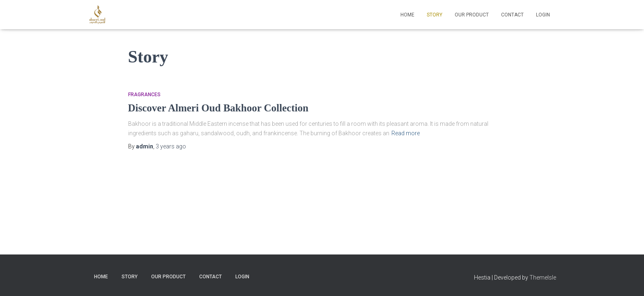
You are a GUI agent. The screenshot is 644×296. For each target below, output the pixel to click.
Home (407, 15)
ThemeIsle (543, 277)
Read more (406, 104)
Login (543, 15)
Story (435, 15)
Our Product (472, 15)
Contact (512, 15)
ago (171, 117)
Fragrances (144, 65)
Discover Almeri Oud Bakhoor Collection (218, 79)
